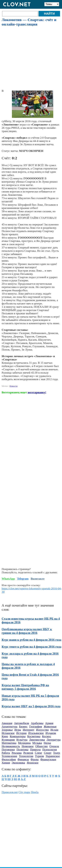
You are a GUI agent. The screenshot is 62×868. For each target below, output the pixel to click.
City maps (24, 792)
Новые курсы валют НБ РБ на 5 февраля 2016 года (30, 698)
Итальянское (36, 733)
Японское (33, 763)
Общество (42, 746)
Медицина (24, 743)
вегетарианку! (37, 392)
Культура (22, 740)
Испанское (8, 733)
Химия (6, 763)
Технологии (26, 756)
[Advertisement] (31, 58)
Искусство (42, 730)
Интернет (28, 730)
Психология (50, 750)
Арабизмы (37, 723)
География (36, 726)
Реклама (17, 753)
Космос (47, 736)
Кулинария (8, 740)
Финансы (23, 759)
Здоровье (7, 730)
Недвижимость (11, 746)
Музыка (37, 743)
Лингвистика (37, 740)
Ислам (54, 730)
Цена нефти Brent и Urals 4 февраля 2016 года (30, 676)
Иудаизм (51, 733)
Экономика (18, 763)
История (21, 733)
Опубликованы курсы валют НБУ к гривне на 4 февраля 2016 (27, 631)
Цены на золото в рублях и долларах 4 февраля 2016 (28, 666)
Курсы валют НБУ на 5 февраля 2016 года (31, 706)
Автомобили (22, 723)
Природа (35, 750)
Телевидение (9, 756)
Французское (48, 759)
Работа (6, 753)
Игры (18, 730)
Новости (13, 386)
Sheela (35, 792)
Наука (47, 743)
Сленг (39, 753)
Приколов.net (10, 792)
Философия (9, 759)
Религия (28, 753)
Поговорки (8, 750)
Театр (57, 753)
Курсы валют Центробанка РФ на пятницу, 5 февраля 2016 (25, 687)
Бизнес (23, 726)
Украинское (53, 756)
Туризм (40, 756)
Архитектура (10, 726)
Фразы (35, 759)
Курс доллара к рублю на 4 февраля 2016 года (30, 655)
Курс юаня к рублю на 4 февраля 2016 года (31, 640)
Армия (49, 723)
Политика (22, 750)
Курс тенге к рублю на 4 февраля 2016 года (31, 647)
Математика (9, 743)
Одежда (54, 746)
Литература (54, 740)
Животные (50, 726)
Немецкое (28, 746)
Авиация (7, 723)
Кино (5, 736)
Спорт (48, 753)
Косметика (34, 736)
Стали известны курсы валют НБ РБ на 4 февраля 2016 (31, 620)
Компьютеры (18, 736)
